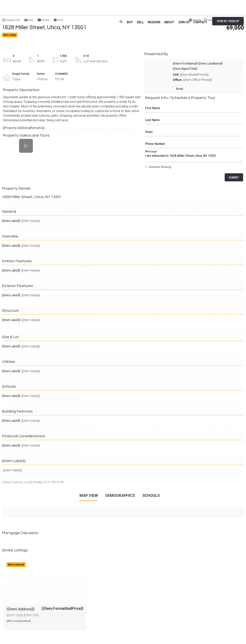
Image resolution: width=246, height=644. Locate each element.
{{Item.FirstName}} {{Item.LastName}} (198, 63)
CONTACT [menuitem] (200, 22)
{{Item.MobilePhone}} (191, 75)
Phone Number (194, 144)
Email (194, 132)
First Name (194, 108)
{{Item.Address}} (15, 561)
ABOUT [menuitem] (169, 22)
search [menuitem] (120, 22)
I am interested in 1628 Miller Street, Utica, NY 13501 (194, 157)
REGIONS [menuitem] (153, 22)
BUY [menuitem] (129, 22)
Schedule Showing (160, 167)
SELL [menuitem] (140, 22)
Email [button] (180, 89)
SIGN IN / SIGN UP (228, 21)
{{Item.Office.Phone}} (192, 80)
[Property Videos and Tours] (26, 146)
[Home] (43, 21)
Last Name (194, 120)
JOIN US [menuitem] (183, 22)
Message (194, 157)
